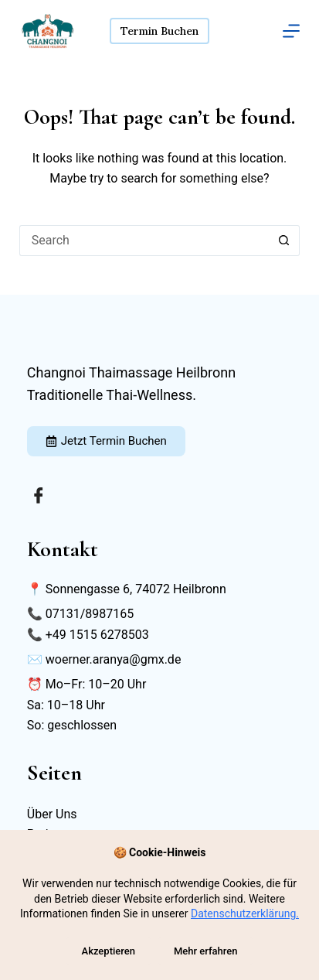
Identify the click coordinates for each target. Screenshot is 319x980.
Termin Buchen (159, 31)
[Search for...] (144, 241)
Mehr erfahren (206, 951)
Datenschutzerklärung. (245, 913)
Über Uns (52, 814)
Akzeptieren (109, 951)
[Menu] (291, 31)
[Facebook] (39, 495)
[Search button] (284, 241)
